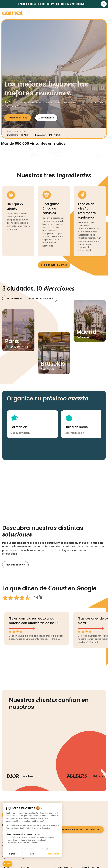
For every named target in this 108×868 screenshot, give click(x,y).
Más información (15, 565)
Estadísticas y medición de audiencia (22, 843)
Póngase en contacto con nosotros (80, 830)
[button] (7, 864)
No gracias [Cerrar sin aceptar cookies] (13, 854)
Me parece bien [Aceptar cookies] (52, 854)
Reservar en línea (18, 118)
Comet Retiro (46, 118)
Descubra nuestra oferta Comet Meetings (30, 299)
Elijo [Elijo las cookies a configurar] (32, 854)
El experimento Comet (54, 265)
